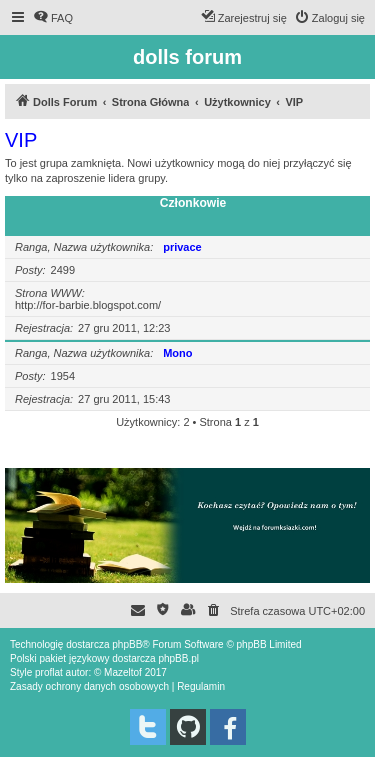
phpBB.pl (178, 658)
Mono (177, 353)
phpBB (127, 644)
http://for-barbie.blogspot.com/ (88, 305)
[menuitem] (53, 18)
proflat (49, 672)
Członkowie (193, 203)
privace (182, 247)
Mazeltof (123, 672)
